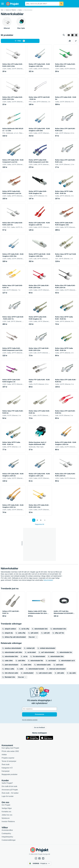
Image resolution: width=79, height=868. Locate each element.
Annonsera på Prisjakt (10, 790)
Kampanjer (6, 771)
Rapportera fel (40, 524)
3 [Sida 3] (41, 520)
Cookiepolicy (6, 833)
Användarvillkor (7, 830)
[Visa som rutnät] (69, 35)
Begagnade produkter (10, 774)
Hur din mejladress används (30, 720)
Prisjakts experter (8, 758)
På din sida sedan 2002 (10, 751)
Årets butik (6, 764)
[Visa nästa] (45, 520)
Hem (2, 10)
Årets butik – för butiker (10, 793)
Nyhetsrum (6, 818)
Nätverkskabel (48, 580)
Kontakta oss (6, 812)
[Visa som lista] (72, 35)
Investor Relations (8, 821)
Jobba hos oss (7, 815)
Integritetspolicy (7, 837)
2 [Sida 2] (37, 520)
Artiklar (4, 755)
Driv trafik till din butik (9, 786)
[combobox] (42, 4)
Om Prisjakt (6, 805)
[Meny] (3, 4)
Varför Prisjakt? (7, 783)
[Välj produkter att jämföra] (70, 41)
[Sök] (61, 4)
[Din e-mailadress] (39, 709)
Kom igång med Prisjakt (10, 748)
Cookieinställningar (9, 840)
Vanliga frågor (7, 808)
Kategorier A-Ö (7, 768)
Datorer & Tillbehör (11, 10)
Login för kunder (8, 796)
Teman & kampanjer (9, 761)
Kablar (20, 10)
